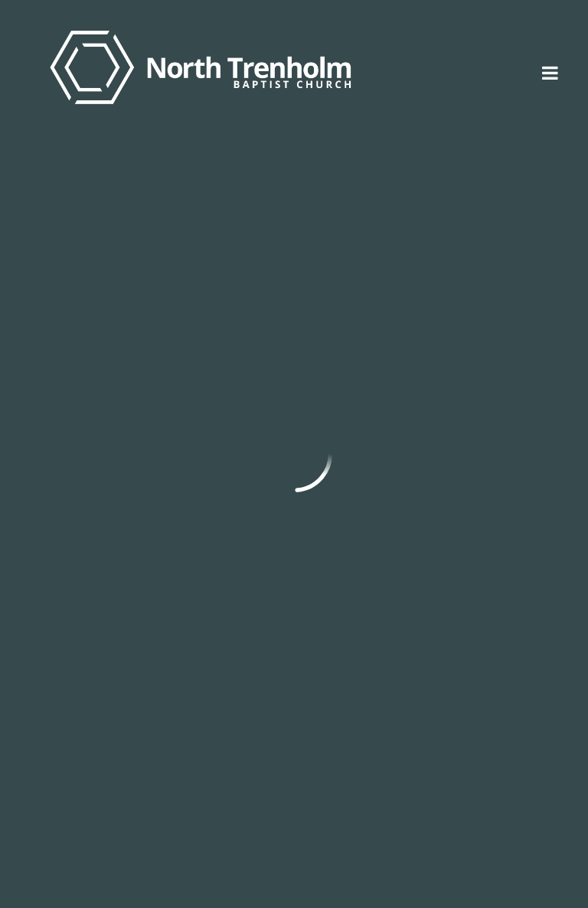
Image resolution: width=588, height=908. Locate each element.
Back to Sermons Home (115, 562)
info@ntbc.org (74, 697)
